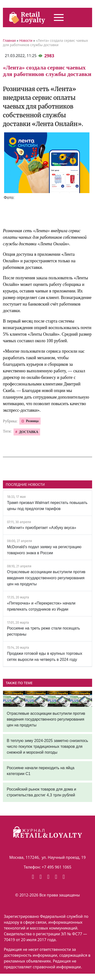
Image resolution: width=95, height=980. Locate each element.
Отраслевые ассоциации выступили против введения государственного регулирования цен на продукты (46, 578)
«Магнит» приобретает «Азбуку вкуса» (42, 528)
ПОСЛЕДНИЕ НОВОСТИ (25, 485)
